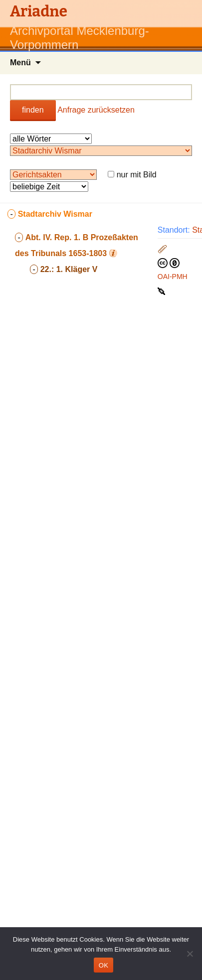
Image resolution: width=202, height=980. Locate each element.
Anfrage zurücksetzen (96, 110)
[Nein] (190, 954)
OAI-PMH (173, 277)
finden (33, 110)
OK (103, 965)
